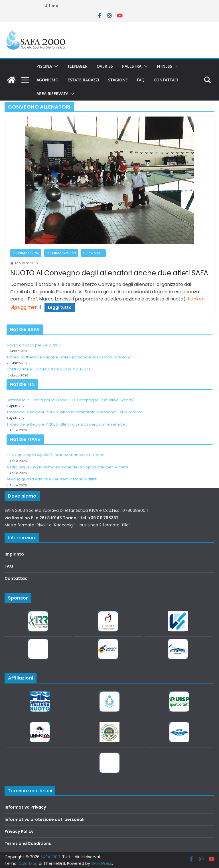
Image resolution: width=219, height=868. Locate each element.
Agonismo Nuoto (26, 253)
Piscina (44, 66)
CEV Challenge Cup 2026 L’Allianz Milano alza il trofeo (56, 455)
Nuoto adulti (93, 253)
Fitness (165, 66)
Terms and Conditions (28, 843)
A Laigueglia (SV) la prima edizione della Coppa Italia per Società (67, 467)
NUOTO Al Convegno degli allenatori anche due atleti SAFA (109, 273)
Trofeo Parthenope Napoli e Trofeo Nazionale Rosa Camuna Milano (69, 357)
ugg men (28, 307)
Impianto (14, 554)
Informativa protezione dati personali (44, 819)
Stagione (118, 80)
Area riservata (52, 94)
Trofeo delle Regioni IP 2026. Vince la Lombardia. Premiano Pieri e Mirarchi (75, 412)
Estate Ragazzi (83, 80)
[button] (55, 66)
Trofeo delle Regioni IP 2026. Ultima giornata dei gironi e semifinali (67, 424)
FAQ (141, 80)
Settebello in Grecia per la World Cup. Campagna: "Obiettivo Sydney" (71, 400)
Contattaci (166, 80)
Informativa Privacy (25, 807)
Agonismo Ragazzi (61, 253)
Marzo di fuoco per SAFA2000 (34, 345)
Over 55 (105, 66)
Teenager (77, 66)
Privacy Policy (19, 831)
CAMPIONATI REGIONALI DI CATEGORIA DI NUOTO (50, 369)
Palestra (132, 66)
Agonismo (47, 80)
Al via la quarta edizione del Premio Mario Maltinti (52, 479)
